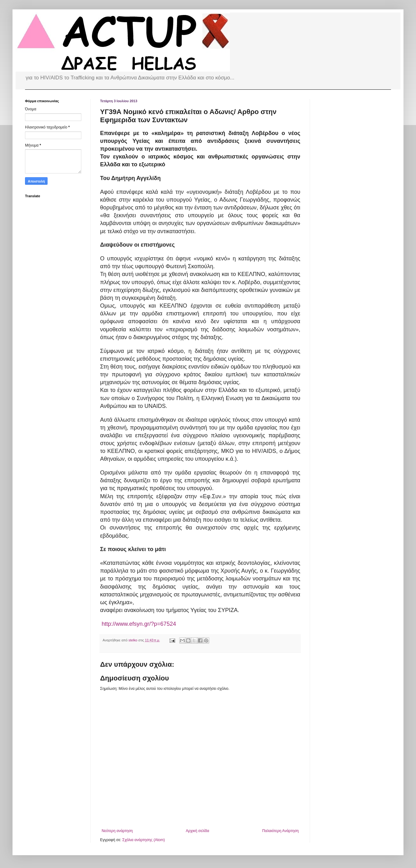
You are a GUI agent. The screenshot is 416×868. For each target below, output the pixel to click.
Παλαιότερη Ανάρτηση (280, 831)
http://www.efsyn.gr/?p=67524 (139, 624)
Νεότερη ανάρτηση (117, 831)
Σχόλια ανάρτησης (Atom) (144, 840)
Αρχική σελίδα (198, 831)
